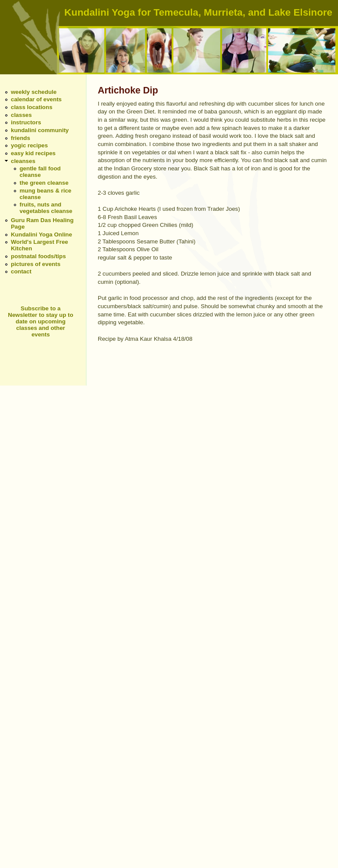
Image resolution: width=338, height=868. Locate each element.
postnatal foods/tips (38, 256)
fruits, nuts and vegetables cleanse (46, 208)
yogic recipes (29, 145)
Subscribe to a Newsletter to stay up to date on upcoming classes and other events (40, 321)
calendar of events (36, 99)
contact (21, 271)
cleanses (23, 161)
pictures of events (36, 264)
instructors (26, 122)
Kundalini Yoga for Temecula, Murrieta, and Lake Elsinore (198, 12)
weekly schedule (34, 92)
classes (21, 115)
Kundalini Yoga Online (41, 234)
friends (20, 138)
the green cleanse (44, 183)
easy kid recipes (33, 153)
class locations (32, 107)
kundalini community (40, 130)
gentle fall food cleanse (40, 172)
